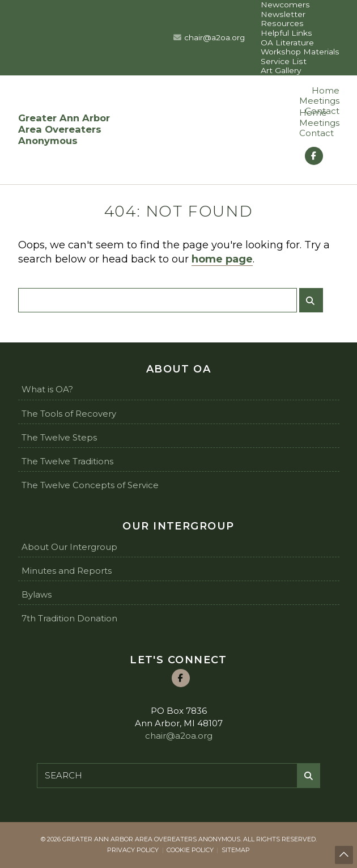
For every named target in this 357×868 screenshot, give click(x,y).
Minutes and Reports (67, 571)
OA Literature (287, 43)
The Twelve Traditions (67, 461)
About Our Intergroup (69, 547)
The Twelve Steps (59, 437)
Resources (282, 23)
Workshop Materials (300, 52)
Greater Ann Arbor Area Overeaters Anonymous (64, 130)
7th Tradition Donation (69, 618)
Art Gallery (281, 70)
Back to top (345, 856)
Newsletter (283, 14)
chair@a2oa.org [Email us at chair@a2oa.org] (214, 37)
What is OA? (47, 389)
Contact (316, 133)
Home (326, 90)
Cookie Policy (190, 850)
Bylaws (37, 594)
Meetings (319, 101)
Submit (314, 305)
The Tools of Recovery (69, 414)
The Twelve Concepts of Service (90, 485)
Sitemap (236, 850)
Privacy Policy (133, 850)
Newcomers (285, 5)
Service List (284, 61)
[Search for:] (158, 300)
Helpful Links (286, 33)
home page (222, 259)
